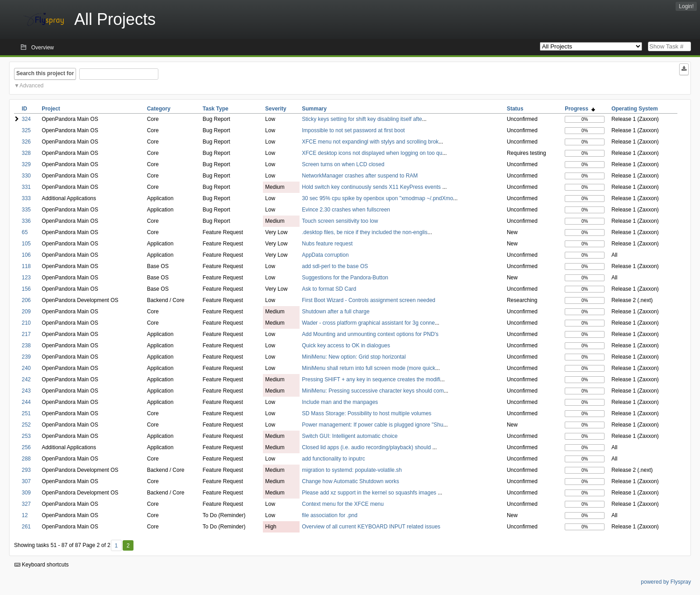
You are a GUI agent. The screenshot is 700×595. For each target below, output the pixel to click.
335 (26, 210)
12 (25, 515)
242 (26, 379)
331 (26, 187)
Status (515, 109)
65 (25, 232)
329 (26, 164)
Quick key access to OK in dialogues (346, 345)
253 (26, 436)
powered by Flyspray (666, 582)
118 (26, 266)
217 (26, 334)
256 (26, 447)
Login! (686, 6)
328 (26, 153)
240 (26, 368)
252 (26, 425)
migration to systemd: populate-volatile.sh (352, 470)
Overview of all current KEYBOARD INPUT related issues (371, 527)
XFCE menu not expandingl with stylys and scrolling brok (370, 142)
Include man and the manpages (340, 402)
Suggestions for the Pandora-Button (345, 278)
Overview (43, 48)
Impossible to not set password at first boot (353, 130)
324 (26, 119)
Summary (314, 109)
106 (26, 255)
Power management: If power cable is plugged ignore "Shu (372, 425)
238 (26, 345)
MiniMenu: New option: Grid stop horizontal (354, 357)
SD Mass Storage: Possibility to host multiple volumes (367, 413)
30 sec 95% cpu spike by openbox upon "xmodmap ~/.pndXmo (377, 198)
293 (26, 470)
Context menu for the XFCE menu (343, 504)
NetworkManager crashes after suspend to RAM (360, 176)
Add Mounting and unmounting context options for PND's (370, 334)
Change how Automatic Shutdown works (350, 481)
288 (26, 459)
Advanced (31, 86)
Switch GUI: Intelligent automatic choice (350, 436)
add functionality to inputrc (333, 459)
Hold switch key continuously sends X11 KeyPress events (372, 187)
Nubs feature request (327, 244)
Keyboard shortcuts (42, 565)
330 (26, 176)
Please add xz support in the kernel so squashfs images (370, 493)
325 (26, 130)
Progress (580, 109)
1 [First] (116, 546)
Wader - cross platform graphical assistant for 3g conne (368, 323)
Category (159, 109)
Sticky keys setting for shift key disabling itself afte (362, 119)
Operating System (635, 109)
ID (24, 109)
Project (51, 109)
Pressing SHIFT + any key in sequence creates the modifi (371, 379)
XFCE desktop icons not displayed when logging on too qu (372, 153)
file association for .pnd (330, 515)
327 (26, 504)
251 (26, 413)
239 (26, 357)
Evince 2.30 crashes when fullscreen (346, 210)
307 (26, 481)
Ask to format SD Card (329, 289)
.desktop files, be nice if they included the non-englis (365, 232)
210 (26, 323)
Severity (276, 109)
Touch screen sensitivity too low (340, 221)
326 (26, 142)
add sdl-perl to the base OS (335, 266)
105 (26, 244)
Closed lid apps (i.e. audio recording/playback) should (367, 447)
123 (26, 278)
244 (26, 402)
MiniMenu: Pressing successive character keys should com (373, 391)
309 (26, 493)
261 (26, 527)
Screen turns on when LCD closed (343, 164)
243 (26, 391)
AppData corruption (325, 255)
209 (26, 312)
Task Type (216, 109)
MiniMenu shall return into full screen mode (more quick (369, 368)
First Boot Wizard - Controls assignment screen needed (369, 300)
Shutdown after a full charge (336, 312)
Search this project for (45, 73)
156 (26, 289)
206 (26, 300)
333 (26, 198)
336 (26, 221)
